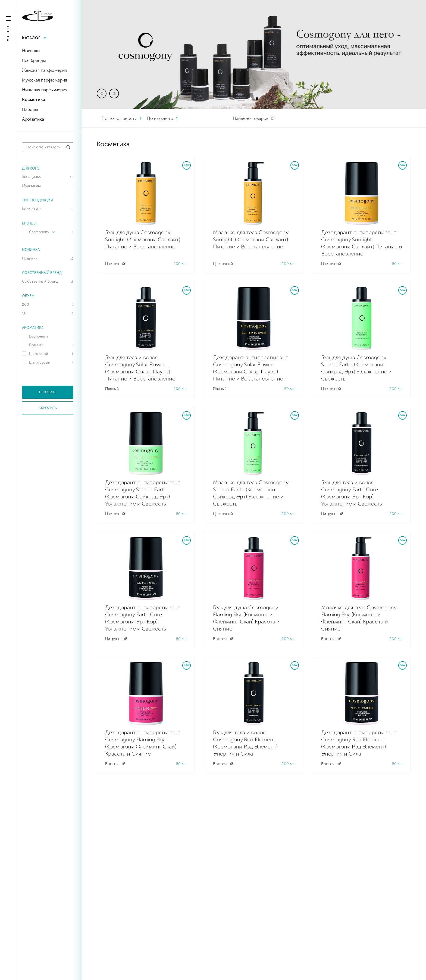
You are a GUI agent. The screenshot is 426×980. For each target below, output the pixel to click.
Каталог (31, 38)
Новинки (31, 51)
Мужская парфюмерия (45, 80)
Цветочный (39, 354)
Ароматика (33, 119)
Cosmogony (42, 232)
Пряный (36, 345)
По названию (160, 118)
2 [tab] (257, 99)
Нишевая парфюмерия (45, 90)
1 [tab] (250, 99)
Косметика (34, 100)
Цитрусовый (40, 363)
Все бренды (34, 60)
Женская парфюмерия (44, 70)
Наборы (30, 109)
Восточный (38, 336)
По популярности (119, 118)
